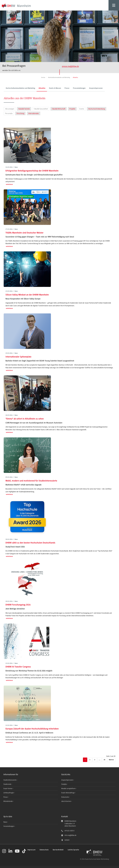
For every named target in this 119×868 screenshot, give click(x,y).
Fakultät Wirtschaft (59, 109)
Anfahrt (67, 840)
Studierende (7, 784)
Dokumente (65, 797)
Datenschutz (44, 850)
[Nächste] (111, 760)
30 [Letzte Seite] (104, 760)
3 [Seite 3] (95, 760)
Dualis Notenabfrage (68, 793)
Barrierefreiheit (58, 850)
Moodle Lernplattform (69, 789)
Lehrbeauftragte (9, 793)
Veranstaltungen (9, 826)
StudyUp (64, 784)
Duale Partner (8, 789)
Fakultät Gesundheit (41, 109)
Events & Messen (55, 88)
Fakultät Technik (24, 109)
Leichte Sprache (73, 850)
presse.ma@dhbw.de (70, 66)
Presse (67, 88)
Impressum (31, 850)
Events (82, 109)
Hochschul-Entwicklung (97, 109)
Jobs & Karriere (66, 801)
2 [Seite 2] (90, 760)
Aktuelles (42, 88)
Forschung (20, 113)
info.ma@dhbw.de (70, 835)
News (5, 822)
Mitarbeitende (8, 801)
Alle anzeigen (10, 109)
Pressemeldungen (79, 88)
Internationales (34, 113)
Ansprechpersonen (96, 88)
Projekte (72, 109)
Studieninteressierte (10, 780)
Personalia (9, 113)
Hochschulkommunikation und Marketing (20, 88)
